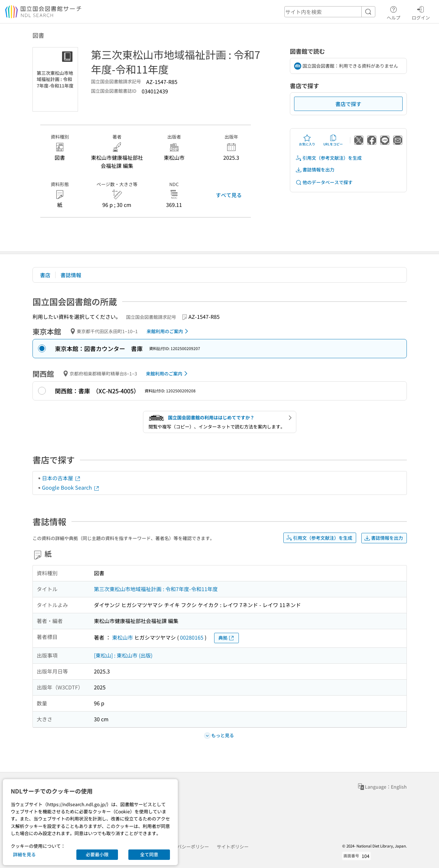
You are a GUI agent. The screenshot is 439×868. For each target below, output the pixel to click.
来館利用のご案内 (168, 331)
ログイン (421, 12)
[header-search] (330, 12)
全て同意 (149, 854)
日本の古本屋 (61, 478)
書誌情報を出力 (315, 170)
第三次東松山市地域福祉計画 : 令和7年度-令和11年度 (156, 589)
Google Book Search (71, 487)
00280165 (192, 637)
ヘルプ (394, 12)
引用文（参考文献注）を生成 (329, 158)
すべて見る (229, 195)
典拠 (226, 638)
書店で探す (348, 104)
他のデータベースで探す (324, 182)
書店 (45, 275)
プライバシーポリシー (186, 847)
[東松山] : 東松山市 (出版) (123, 655)
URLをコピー (333, 140)
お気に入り (307, 140)
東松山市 (123, 637)
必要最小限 (97, 854)
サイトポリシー (233, 847)
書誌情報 (71, 275)
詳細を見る (24, 854)
